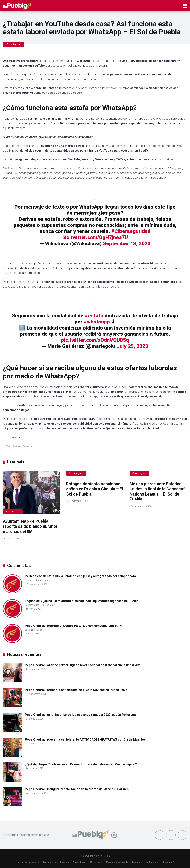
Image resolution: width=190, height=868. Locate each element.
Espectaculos (32, 605)
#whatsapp (97, 322)
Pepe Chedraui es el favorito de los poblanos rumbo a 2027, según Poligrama (81, 715)
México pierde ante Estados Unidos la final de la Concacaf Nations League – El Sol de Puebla (157, 491)
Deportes (30, 580)
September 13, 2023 (127, 243)
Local (28, 630)
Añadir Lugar (80, 862)
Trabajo (17, 446)
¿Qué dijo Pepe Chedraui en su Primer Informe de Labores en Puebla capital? (81, 764)
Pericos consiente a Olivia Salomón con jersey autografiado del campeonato (80, 576)
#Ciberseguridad (131, 231)
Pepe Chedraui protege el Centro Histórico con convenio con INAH (73, 626)
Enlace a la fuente (14, 437)
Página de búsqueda (117, 862)
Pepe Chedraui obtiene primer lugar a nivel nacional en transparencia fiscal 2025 (83, 665)
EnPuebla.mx (43, 580)
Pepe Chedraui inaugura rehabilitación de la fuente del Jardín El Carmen (77, 789)
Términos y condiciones (56, 862)
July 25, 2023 (132, 346)
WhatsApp (28, 446)
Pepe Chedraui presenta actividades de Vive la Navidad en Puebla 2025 (76, 690)
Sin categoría (14, 44)
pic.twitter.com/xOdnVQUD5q (95, 340)
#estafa (94, 316)
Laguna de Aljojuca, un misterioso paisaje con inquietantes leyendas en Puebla (82, 601)
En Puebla (37, 630)
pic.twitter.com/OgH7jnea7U (95, 237)
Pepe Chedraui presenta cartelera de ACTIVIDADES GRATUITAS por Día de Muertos (85, 739)
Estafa (8, 446)
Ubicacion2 (96, 862)
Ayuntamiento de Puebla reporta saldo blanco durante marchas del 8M (30, 526)
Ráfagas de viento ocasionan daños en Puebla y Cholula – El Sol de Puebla (95, 489)
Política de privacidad (28, 862)
